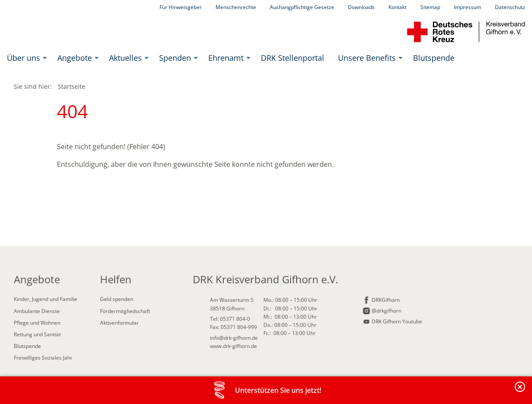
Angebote (75, 58)
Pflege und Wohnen (37, 323)
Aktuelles (125, 58)
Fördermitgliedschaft (125, 311)
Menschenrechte (236, 7)
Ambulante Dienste (37, 311)
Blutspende (434, 58)
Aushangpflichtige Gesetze (302, 7)
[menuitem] (25, 58)
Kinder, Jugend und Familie (45, 299)
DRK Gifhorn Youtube (397, 321)
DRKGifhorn (386, 300)
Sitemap (430, 7)
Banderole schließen (520, 392)
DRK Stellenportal (293, 58)
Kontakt (397, 7)
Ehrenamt (226, 58)
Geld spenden (117, 299)
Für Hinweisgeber (181, 7)
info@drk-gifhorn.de (234, 338)
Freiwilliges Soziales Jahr (43, 358)
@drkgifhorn (386, 311)
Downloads (361, 7)
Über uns (23, 58)
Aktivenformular (119, 323)
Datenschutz (510, 7)
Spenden (175, 58)
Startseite (72, 86)
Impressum (468, 7)
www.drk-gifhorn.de (233, 346)
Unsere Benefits (367, 58)
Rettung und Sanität (37, 334)
